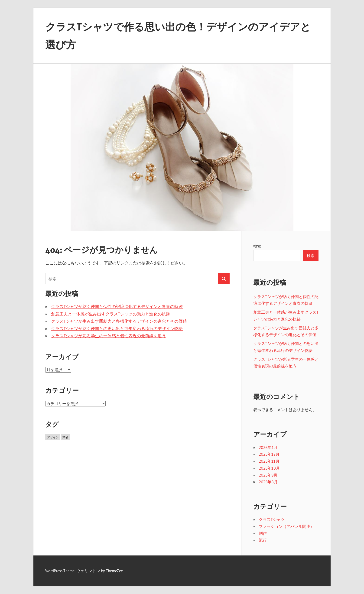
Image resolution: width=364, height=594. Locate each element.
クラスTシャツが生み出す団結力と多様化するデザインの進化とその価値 (119, 321)
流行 (263, 540)
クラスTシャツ (272, 519)
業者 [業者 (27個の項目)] (65, 437)
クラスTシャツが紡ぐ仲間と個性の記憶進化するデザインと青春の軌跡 (117, 307)
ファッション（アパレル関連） (286, 526)
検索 (257, 246)
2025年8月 (268, 482)
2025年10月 (269, 468)
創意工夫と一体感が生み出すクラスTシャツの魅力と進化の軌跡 (111, 314)
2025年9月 (268, 475)
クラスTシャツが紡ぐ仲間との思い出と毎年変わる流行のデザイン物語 (117, 329)
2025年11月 (269, 461)
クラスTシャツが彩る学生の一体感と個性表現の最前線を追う (109, 336)
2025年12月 (269, 454)
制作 (263, 533)
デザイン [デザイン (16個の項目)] (53, 437)
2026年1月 (268, 447)
